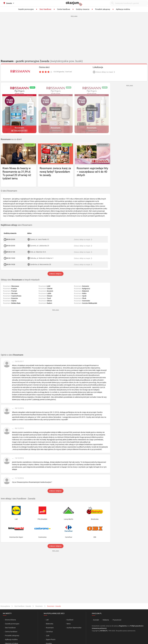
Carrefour (49, 632)
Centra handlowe (11, 632)
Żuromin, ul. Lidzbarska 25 (40, 246)
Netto (69, 624)
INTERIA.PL (104, 631)
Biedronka (50, 624)
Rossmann (39, 606)
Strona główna (5, 606)
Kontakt (96, 620)
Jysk (48, 636)
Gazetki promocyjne (12, 624)
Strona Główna (10, 620)
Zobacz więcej (55, 274)
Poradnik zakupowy (12, 636)
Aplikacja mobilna (11, 639)
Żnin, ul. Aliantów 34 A (38, 252)
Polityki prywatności (137, 626)
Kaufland (70, 620)
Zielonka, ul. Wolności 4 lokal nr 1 (42, 258)
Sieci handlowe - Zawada (23, 606)
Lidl (47, 620)
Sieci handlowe (10, 628)
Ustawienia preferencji (99, 628)
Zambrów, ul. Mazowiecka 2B (41, 264)
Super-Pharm (51, 639)
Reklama (106, 620)
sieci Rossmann (16, 225)
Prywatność (117, 620)
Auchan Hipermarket (74, 628)
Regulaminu (123, 626)
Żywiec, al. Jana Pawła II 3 (40, 239)
